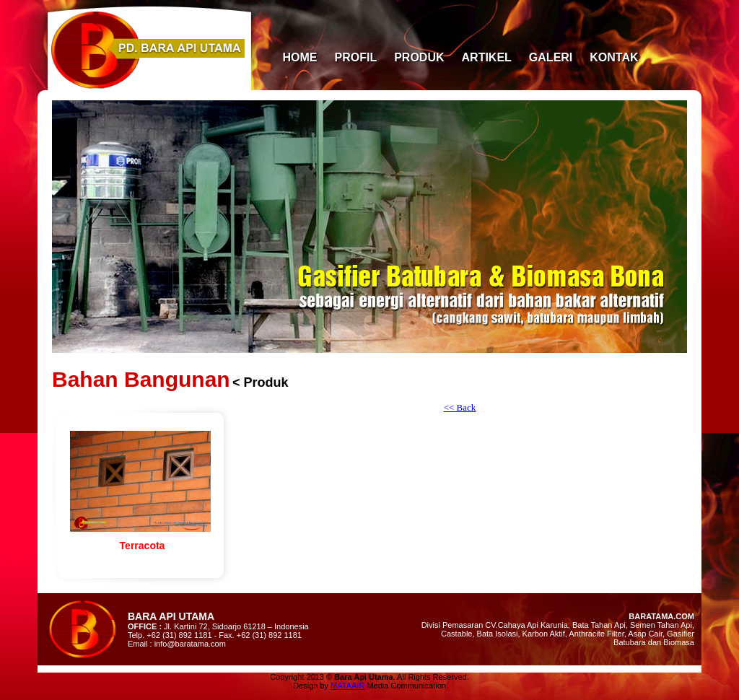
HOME (300, 57)
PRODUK (419, 57)
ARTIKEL (487, 57)
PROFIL (356, 57)
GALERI (551, 57)
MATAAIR (347, 686)
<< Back (460, 407)
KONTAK (614, 57)
